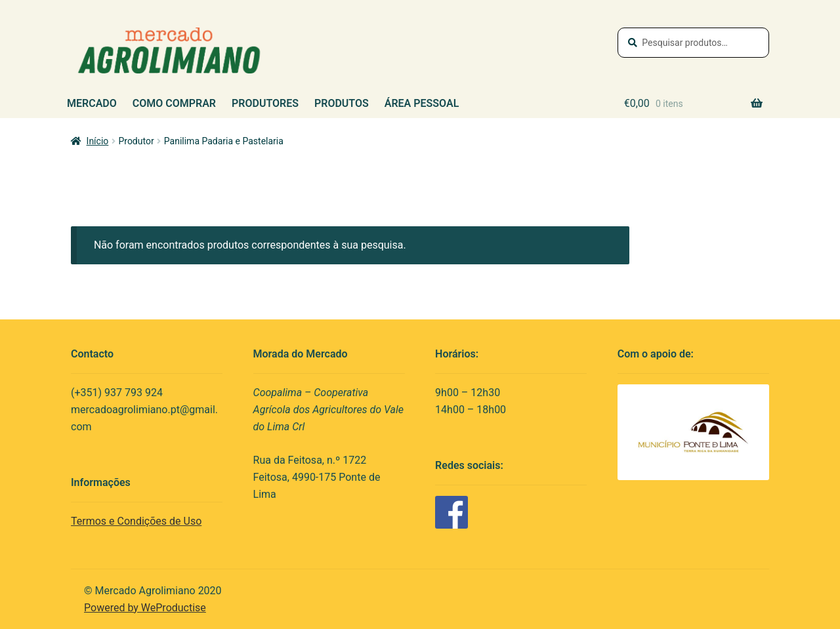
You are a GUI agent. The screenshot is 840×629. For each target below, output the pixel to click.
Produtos (342, 103)
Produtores (265, 103)
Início (98, 141)
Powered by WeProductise (145, 608)
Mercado (92, 103)
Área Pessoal (422, 103)
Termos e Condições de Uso (136, 521)
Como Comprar (174, 103)
